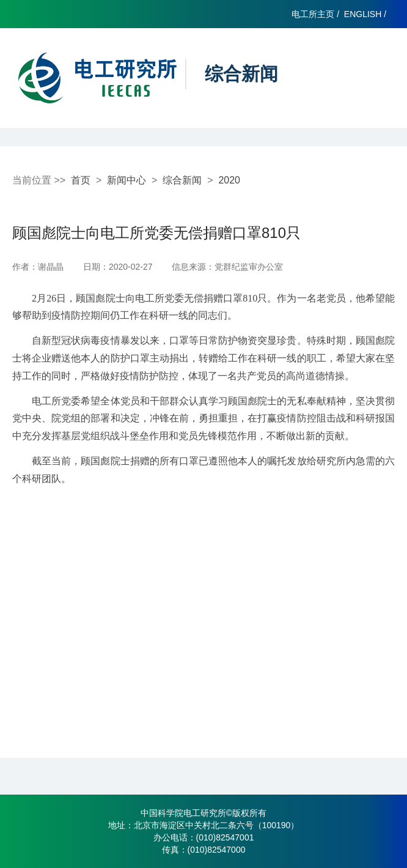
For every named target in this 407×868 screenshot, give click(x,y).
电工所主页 (313, 14)
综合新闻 (182, 180)
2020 (229, 180)
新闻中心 (127, 180)
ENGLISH (363, 14)
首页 (81, 180)
